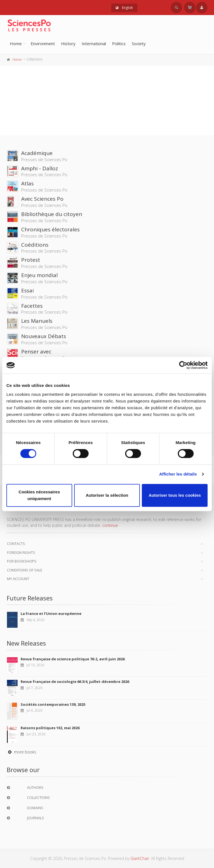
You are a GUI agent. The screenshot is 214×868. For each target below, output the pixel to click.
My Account (18, 579)
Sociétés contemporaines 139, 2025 (53, 704)
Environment (43, 43)
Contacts (16, 544)
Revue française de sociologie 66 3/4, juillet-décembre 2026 (75, 682)
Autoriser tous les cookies (175, 495)
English (124, 8)
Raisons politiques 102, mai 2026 (50, 728)
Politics (119, 43)
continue (110, 525)
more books (21, 752)
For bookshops (22, 561)
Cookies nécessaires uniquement (39, 495)
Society (139, 43)
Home (16, 43)
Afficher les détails (178, 474)
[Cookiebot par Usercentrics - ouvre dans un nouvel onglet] (183, 365)
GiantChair (140, 858)
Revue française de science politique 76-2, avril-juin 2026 (73, 659)
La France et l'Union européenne (51, 614)
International (94, 43)
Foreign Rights (21, 552)
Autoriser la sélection (107, 495)
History (68, 43)
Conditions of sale (25, 570)
